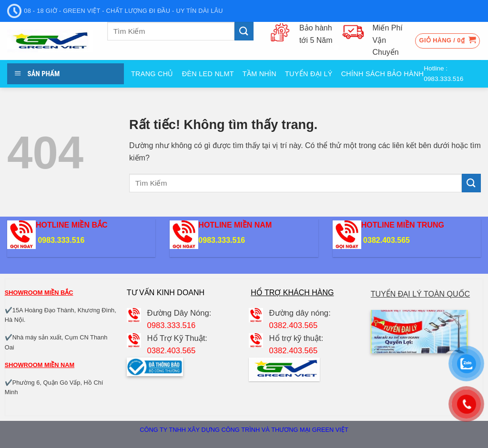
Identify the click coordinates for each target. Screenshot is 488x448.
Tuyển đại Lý (309, 74)
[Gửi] (244, 31)
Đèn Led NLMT (208, 74)
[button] (448, 41)
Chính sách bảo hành (383, 74)
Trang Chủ (152, 74)
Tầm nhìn (259, 74)
